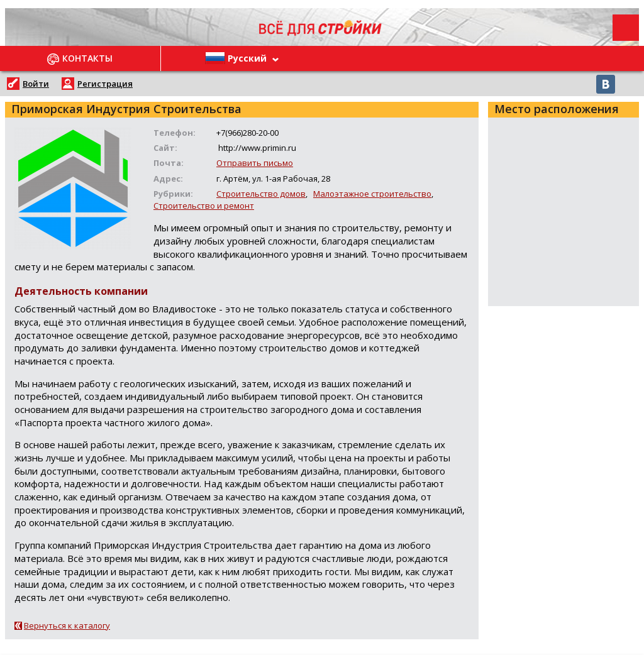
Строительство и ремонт (204, 206)
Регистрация (105, 84)
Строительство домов (261, 194)
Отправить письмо (255, 163)
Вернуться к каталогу (67, 625)
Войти (36, 84)
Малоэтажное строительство (372, 194)
